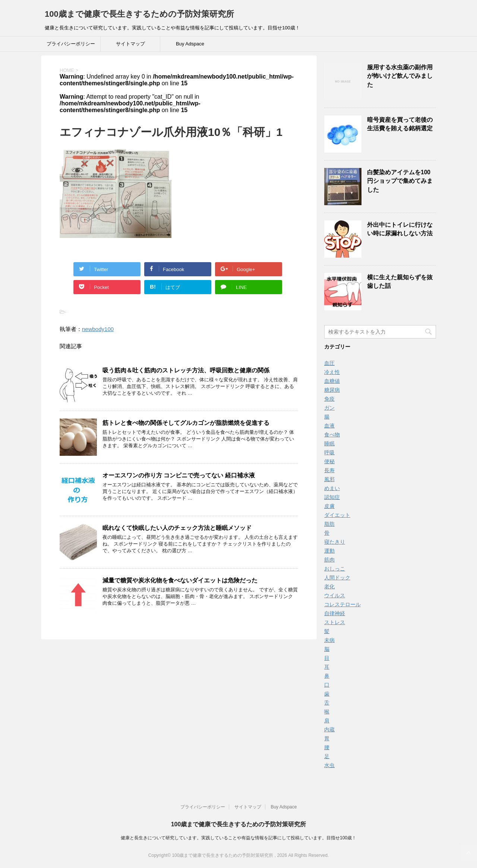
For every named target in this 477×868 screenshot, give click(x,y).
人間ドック (337, 578)
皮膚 (329, 506)
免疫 (329, 399)
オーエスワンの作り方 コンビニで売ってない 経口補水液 (179, 475)
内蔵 (329, 729)
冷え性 (332, 372)
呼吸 (329, 452)
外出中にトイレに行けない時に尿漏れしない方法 (400, 229)
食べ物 (332, 435)
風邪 (329, 479)
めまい (332, 488)
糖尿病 (332, 390)
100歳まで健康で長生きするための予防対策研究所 (139, 14)
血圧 (329, 363)
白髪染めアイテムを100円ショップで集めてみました (400, 181)
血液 (329, 426)
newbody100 (98, 329)
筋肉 (329, 560)
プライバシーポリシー (71, 44)
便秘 (329, 461)
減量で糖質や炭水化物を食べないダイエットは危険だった (180, 580)
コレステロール (342, 604)
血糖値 (332, 381)
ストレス (335, 622)
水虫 (329, 765)
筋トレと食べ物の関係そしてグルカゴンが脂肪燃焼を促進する (186, 423)
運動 (329, 551)
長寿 (329, 470)
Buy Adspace (190, 44)
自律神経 (335, 613)
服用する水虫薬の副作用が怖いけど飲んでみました (400, 76)
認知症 (332, 497)
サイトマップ (130, 44)
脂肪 (329, 524)
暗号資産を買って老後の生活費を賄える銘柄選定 (400, 124)
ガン (329, 408)
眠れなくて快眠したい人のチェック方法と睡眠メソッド (177, 528)
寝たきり (335, 542)
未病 (329, 640)
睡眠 (329, 443)
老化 (329, 586)
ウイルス (335, 595)
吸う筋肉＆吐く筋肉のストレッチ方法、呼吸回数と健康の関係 (186, 370)
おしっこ (335, 569)
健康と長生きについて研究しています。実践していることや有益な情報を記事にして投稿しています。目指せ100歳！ (238, 838)
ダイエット (337, 515)
